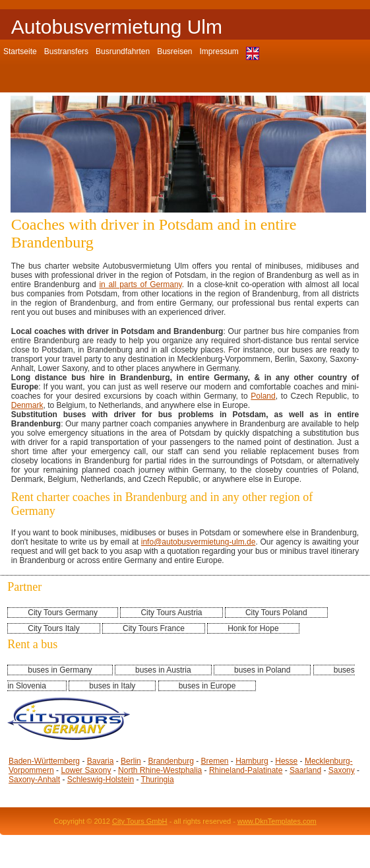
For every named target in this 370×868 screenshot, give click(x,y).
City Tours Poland (276, 613)
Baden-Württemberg (44, 761)
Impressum (219, 51)
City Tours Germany (63, 613)
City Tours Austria (171, 613)
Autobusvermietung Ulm (117, 27)
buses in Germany (60, 670)
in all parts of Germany (140, 284)
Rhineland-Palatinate (246, 770)
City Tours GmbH (140, 821)
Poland (263, 396)
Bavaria (101, 761)
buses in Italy (112, 686)
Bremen (215, 761)
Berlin (131, 761)
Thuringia (158, 780)
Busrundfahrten (123, 51)
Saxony (342, 770)
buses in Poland (262, 670)
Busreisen (174, 51)
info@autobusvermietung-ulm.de (199, 542)
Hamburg (252, 761)
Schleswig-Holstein (101, 780)
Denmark (27, 405)
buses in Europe (207, 686)
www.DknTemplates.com (277, 821)
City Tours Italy (53, 628)
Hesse (286, 761)
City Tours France (154, 628)
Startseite (20, 51)
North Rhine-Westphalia (160, 770)
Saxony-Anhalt (34, 780)
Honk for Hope (253, 628)
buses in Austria (163, 670)
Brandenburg (170, 761)
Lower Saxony (86, 770)
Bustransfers (66, 51)
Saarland (305, 770)
